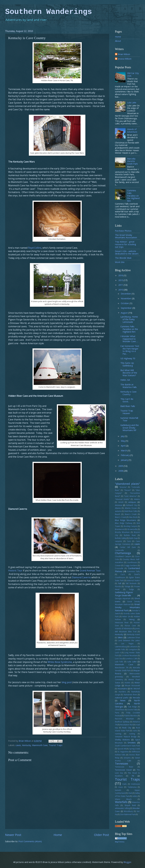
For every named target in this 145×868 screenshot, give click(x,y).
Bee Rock (133, 517)
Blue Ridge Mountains (126, 520)
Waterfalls (121, 802)
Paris (117, 713)
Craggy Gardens (131, 565)
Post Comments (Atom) (30, 841)
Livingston (133, 649)
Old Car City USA (133, 74)
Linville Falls (120, 649)
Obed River (120, 710)
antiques (132, 502)
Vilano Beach (123, 799)
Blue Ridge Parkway (124, 523)
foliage (128, 586)
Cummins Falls (134, 571)
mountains (122, 689)
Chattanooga (123, 553)
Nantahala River (130, 695)
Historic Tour (15, 570)
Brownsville (132, 529)
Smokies (132, 743)
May (123, 441)
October (125, 303)
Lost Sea (119, 658)
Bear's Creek (120, 517)
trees (121, 787)
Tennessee (121, 764)
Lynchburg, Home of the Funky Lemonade (129, 319)
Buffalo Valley (121, 538)
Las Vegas (127, 643)
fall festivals (131, 583)
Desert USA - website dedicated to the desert (127, 252)
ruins (135, 731)
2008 (121, 471)
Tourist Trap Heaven (127, 412)
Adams (137, 499)
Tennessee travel (123, 770)
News (123, 700)
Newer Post (13, 835)
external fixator (133, 580)
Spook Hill (122, 749)
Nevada (136, 698)
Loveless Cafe (131, 658)
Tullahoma (132, 787)
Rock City (127, 728)
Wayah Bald (130, 805)
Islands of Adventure (132, 130)
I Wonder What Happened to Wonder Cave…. (129, 339)
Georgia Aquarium (123, 598)
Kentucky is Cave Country (128, 393)
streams (127, 758)
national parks (122, 698)
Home (58, 835)
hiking (132, 619)
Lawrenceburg (121, 647)
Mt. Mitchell (135, 689)
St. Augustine (123, 752)
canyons (118, 541)
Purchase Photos (123, 231)
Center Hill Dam (128, 547)
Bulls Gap (133, 538)
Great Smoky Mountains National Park (127, 607)
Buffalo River (130, 535)
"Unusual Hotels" (122, 499)
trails (125, 784)
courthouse (132, 562)
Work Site (120, 262)
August (125, 313)
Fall (120, 583)
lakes (120, 637)
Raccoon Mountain (124, 719)
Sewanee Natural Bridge (126, 737)
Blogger (127, 862)
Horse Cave (130, 626)
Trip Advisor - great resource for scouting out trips (126, 244)
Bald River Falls (128, 406)
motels (127, 683)
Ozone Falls (132, 710)
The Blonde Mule (123, 258)
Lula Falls (119, 662)
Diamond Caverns (81, 577)
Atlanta (118, 508)
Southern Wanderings (49, 12)
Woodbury (128, 811)
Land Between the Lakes (129, 640)
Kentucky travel (134, 634)
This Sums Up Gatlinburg (127, 364)
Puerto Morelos (131, 716)
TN (133, 776)
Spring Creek (135, 749)
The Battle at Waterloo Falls (129, 386)
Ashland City (132, 505)
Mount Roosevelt (132, 685)
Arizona (118, 505)
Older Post (102, 835)
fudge (132, 589)
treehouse (136, 784)
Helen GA (126, 616)
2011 (121, 285)
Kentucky (27, 745)
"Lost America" (130, 496)
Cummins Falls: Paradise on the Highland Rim (133, 196)
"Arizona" (123, 487)
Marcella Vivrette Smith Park (132, 161)
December (126, 294)
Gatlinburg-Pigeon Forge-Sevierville (124, 594)
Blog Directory (120, 842)
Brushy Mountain (122, 532)
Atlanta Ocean (131, 508)
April (123, 446)
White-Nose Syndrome (60, 662)
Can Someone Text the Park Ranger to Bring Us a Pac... (130, 350)
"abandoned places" (127, 484)
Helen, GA (125, 380)
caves (18, 745)
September (127, 308)
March (124, 450)
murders (122, 692)
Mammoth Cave (40, 745)
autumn (118, 511)
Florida (118, 586)
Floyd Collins (35, 248)
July (123, 436)
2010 (121, 290)
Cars (129, 541)
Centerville (119, 550)
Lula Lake (132, 102)
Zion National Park (128, 814)
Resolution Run (126, 725)
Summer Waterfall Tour (129, 419)
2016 (121, 275)
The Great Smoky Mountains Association (126, 236)
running (118, 734)
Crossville (119, 568)
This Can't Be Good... (127, 400)
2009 (121, 466)
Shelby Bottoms (122, 740)
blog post (67, 682)
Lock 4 (118, 652)
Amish (121, 502)
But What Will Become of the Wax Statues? (129, 373)
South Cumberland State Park (127, 746)
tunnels (118, 790)
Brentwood (120, 529)
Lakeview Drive (134, 637)
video (135, 796)
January (125, 460)
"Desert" (128, 490)
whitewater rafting (122, 808)
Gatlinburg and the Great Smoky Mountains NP (130, 428)
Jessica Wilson (125, 59)
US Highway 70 (128, 358)
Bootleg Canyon (130, 526)
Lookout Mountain (130, 655)
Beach (118, 514)
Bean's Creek (131, 514)
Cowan (118, 565)
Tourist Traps (56, 745)
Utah (130, 793)
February (126, 455)
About (118, 41)
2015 (121, 280)
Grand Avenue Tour (90, 570)
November (126, 298)
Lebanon (134, 647)
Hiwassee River (122, 622)
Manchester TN (122, 668)
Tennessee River (124, 767)
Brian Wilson (124, 54)
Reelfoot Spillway (122, 722)
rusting (132, 734)
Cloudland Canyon (123, 556)
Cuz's (123, 574)
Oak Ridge (132, 707)
